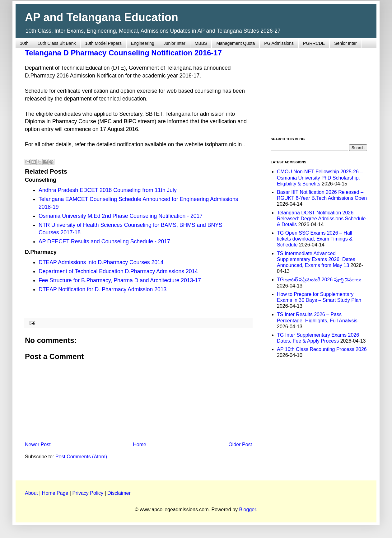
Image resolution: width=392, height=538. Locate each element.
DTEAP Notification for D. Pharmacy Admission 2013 (103, 289)
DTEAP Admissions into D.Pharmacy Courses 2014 (101, 262)
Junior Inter (175, 43)
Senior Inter (345, 43)
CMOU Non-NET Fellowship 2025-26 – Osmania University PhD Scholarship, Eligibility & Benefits (320, 178)
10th (24, 43)
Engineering (143, 43)
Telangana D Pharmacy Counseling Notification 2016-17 (123, 53)
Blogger (247, 510)
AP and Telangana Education (102, 17)
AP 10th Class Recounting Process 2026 (322, 349)
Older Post (240, 444)
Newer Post (38, 444)
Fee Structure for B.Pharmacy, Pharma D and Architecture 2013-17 (120, 280)
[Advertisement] (319, 89)
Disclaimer (119, 493)
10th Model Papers (103, 43)
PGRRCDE (314, 43)
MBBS (201, 43)
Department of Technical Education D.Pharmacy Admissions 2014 (118, 271)
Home (140, 444)
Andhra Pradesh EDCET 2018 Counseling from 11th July (108, 190)
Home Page (55, 493)
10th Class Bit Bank (57, 43)
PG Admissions (279, 43)
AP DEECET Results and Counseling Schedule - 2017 (104, 241)
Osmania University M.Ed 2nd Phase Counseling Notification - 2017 (121, 216)
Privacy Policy (88, 493)
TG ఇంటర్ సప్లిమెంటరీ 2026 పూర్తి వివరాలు (319, 280)
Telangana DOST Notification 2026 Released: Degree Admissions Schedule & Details (321, 219)
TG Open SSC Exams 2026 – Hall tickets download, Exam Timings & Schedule (315, 239)
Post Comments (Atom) (81, 457)
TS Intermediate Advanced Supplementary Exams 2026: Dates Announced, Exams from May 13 (316, 259)
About (31, 493)
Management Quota (236, 43)
